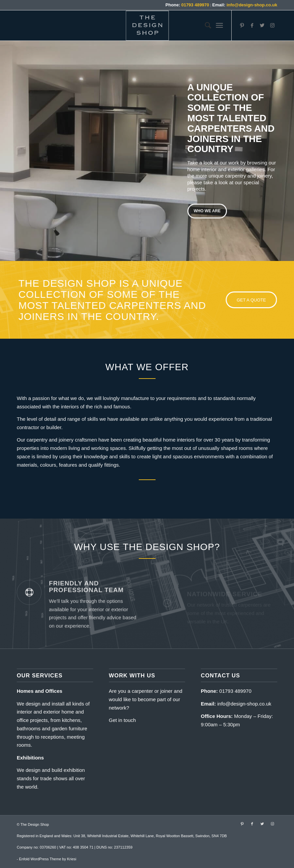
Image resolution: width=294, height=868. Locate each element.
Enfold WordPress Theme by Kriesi (48, 859)
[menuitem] (205, 25)
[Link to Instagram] (272, 25)
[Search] (205, 25)
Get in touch (123, 720)
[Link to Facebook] (252, 25)
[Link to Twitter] (262, 25)
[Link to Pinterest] (242, 25)
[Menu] (219, 25)
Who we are (207, 210)
